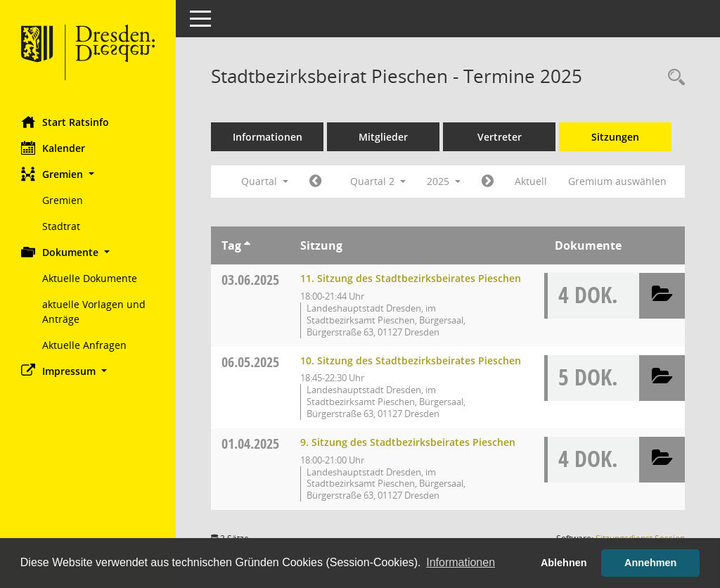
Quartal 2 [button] (378, 181)
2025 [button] (444, 181)
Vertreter (500, 137)
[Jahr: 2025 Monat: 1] (315, 181)
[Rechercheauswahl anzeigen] (673, 78)
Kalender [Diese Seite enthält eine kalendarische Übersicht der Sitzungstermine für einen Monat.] (53, 148)
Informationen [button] (461, 562)
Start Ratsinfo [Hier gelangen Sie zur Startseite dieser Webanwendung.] (65, 122)
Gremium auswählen (617, 181)
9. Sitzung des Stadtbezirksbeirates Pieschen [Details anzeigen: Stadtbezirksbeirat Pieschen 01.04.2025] (408, 442)
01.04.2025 (250, 443)
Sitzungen (615, 137)
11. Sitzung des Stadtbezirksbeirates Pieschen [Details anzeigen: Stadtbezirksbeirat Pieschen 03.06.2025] (411, 278)
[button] (88, 174)
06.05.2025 (250, 362)
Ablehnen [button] (564, 563)
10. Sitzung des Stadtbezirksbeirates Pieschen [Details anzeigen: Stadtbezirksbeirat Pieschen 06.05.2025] (411, 360)
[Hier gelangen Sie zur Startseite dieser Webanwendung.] (88, 53)
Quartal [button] (265, 181)
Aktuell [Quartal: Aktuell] (531, 181)
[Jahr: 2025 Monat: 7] (488, 181)
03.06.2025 (250, 280)
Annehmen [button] (650, 563)
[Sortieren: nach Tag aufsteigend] (247, 245)
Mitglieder (383, 137)
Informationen (268, 137)
